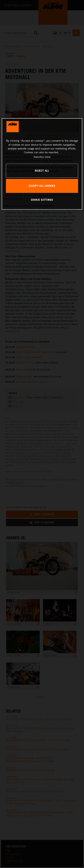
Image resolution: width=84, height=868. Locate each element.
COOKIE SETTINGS (42, 200)
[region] (42, 164)
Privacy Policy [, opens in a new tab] (39, 157)
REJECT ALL (42, 171)
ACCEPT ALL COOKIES (42, 186)
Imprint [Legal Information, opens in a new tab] (48, 157)
